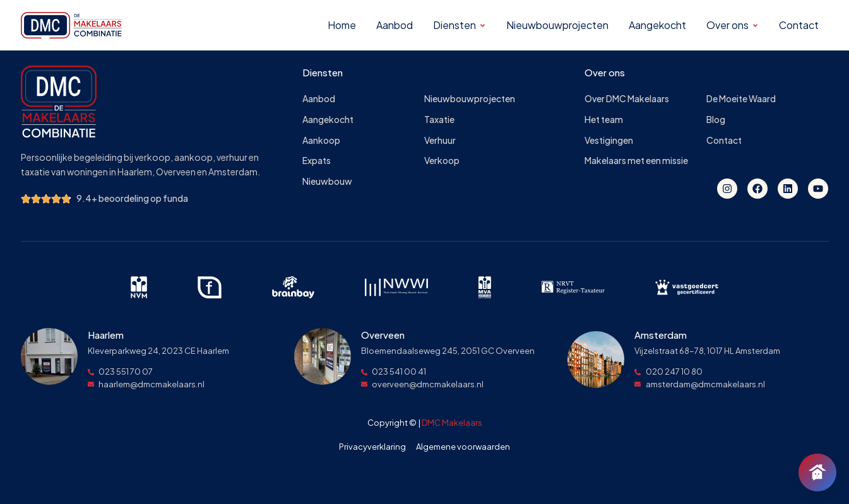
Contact (724, 140)
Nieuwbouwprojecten (470, 99)
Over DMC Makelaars (627, 99)
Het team (604, 120)
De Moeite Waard (741, 99)
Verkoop (442, 161)
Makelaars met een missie (636, 161)
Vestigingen (609, 140)
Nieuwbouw (327, 181)
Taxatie (439, 120)
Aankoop (321, 140)
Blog (716, 120)
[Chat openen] (817, 472)
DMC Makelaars (452, 423)
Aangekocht (328, 120)
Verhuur (440, 140)
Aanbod (319, 99)
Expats (317, 161)
